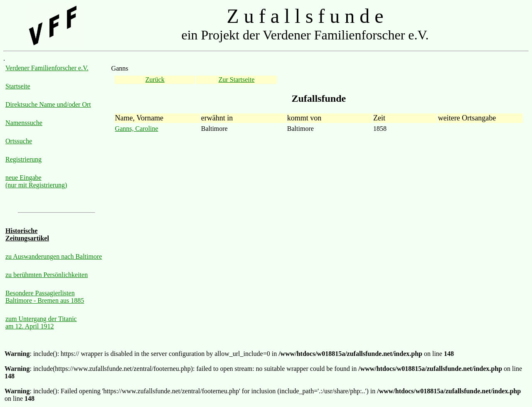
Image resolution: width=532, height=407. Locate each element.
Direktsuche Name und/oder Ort (48, 104)
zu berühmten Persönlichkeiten (47, 275)
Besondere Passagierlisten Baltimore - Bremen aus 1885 (45, 297)
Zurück (155, 80)
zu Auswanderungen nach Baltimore (54, 256)
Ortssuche (19, 141)
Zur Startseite (237, 80)
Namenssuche (24, 123)
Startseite (18, 86)
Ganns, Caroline (137, 129)
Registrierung (23, 159)
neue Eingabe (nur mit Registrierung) (36, 181)
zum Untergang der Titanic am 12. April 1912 (41, 322)
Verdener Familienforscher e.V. (47, 68)
